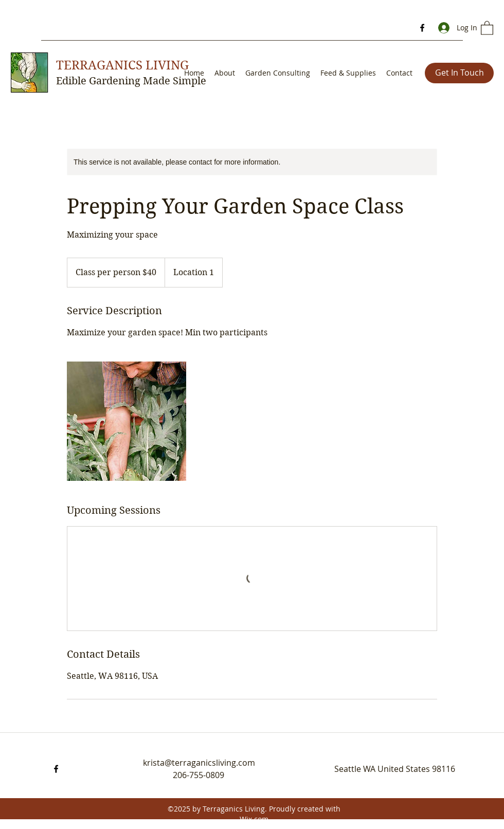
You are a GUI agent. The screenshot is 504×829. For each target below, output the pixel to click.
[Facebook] (422, 28)
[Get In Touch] (459, 73)
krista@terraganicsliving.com (199, 763)
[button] (487, 28)
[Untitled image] (127, 421)
